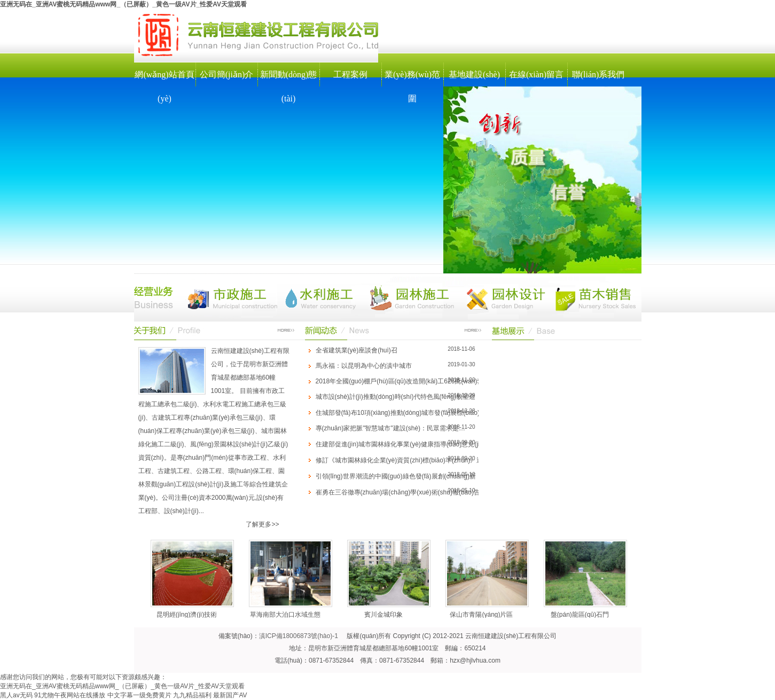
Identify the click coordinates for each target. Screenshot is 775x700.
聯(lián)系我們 (598, 74)
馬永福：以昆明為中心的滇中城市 (364, 366)
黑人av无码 (16, 695)
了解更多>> (262, 524)
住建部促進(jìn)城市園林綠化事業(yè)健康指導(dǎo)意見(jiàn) (402, 444)
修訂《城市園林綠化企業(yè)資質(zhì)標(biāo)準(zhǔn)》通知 (403, 460)
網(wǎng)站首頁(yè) (164, 86)
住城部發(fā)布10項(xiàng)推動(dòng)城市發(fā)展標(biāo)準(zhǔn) (410, 413)
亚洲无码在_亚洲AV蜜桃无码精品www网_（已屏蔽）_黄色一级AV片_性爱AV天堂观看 (123, 4)
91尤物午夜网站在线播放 (70, 695)
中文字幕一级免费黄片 (139, 695)
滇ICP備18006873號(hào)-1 (299, 636)
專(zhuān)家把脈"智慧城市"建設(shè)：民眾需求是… (391, 428)
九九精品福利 (192, 695)
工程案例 (350, 74)
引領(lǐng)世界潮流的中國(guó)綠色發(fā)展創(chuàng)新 (396, 476)
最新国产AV (230, 695)
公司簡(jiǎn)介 (227, 74)
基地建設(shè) (474, 74)
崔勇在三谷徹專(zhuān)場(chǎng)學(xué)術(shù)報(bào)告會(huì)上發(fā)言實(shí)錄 (435, 492)
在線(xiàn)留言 (536, 74)
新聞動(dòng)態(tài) (289, 86)
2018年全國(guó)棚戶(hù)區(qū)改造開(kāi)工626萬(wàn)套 (400, 381)
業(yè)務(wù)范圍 (412, 86)
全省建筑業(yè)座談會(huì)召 (357, 350)
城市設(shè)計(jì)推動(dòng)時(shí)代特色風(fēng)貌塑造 (396, 397)
